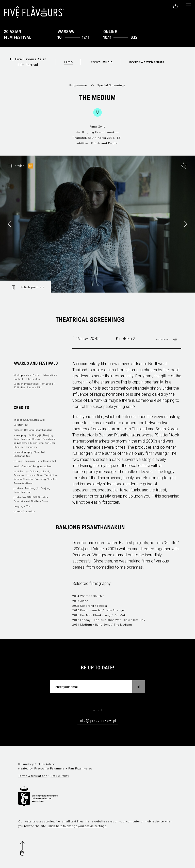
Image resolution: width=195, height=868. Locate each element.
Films (68, 62)
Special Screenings (112, 85)
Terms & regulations (33, 776)
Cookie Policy (60, 776)
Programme (78, 85)
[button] (185, 224)
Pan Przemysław (80, 769)
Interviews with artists (147, 62)
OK (139, 687)
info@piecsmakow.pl (97, 720)
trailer (20, 166)
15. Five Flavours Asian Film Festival (28, 62)
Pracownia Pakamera (49, 769)
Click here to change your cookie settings (77, 826)
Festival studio (101, 62)
